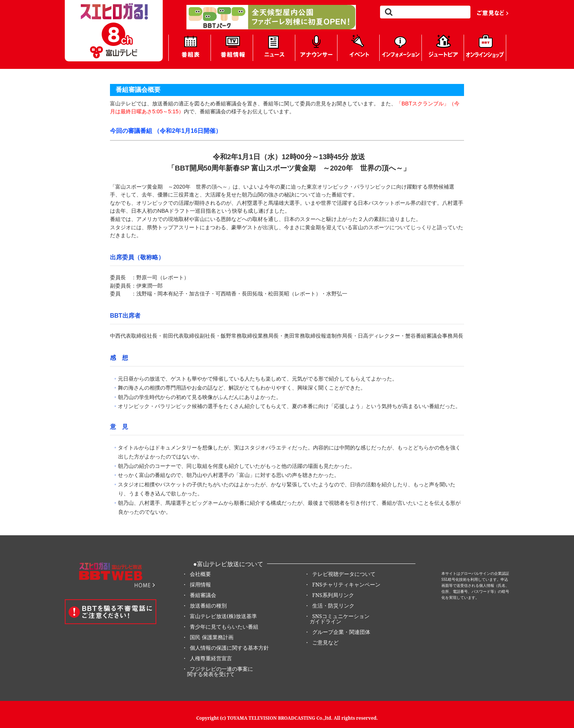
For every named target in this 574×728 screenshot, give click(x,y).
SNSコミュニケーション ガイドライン (337, 619)
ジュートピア (443, 48)
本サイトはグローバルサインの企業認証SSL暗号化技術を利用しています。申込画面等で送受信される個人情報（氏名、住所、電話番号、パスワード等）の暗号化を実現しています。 (475, 585)
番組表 (190, 48)
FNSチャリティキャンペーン (346, 584)
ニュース (274, 48)
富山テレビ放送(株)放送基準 (223, 616)
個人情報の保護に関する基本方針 (229, 648)
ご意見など (493, 12)
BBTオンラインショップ (485, 48)
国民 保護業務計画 (212, 637)
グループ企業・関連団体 (341, 632)
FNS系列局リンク (333, 595)
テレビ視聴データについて (344, 574)
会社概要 (200, 574)
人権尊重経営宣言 (211, 658)
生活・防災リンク (333, 605)
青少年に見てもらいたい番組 (224, 627)
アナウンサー (316, 48)
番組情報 (232, 48)
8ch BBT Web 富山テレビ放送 (114, 31)
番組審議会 (203, 595)
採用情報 (200, 584)
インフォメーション (401, 48)
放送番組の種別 (208, 605)
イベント (358, 48)
